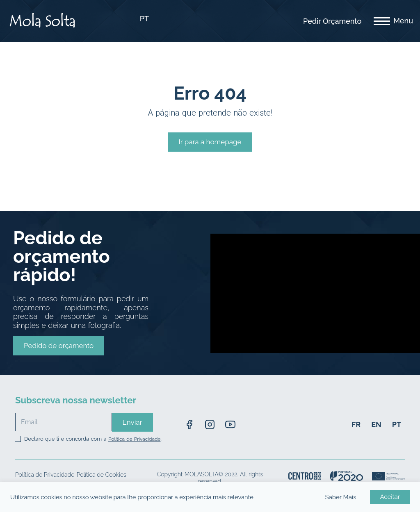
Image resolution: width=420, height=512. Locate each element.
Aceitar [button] (390, 497)
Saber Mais (341, 497)
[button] (59, 346)
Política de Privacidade (135, 439)
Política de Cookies (102, 475)
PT (144, 19)
